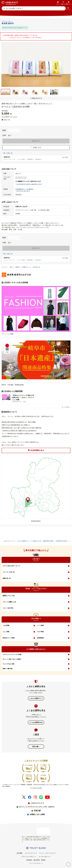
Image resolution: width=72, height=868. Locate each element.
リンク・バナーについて (47, 853)
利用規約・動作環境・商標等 (36, 860)
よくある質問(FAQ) (36, 722)
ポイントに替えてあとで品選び (12, 659)
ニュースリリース (31, 853)
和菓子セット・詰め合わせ (31, 267)
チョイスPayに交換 (8, 664)
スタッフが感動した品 (9, 602)
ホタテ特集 (40, 632)
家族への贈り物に (8, 669)
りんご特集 (6, 632)
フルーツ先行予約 (8, 608)
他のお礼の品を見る (23, 191)
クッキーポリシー (45, 857)
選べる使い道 (8, 153)
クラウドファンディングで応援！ (13, 654)
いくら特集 (40, 625)
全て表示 (65, 157)
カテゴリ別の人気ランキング (11, 566)
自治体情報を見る (36, 450)
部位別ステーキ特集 (9, 638)
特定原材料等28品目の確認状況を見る (29, 184)
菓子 (11, 267)
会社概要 (20, 853)
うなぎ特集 (6, 625)
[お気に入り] (68, 864)
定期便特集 (40, 638)
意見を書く (36, 746)
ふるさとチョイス (37, 803)
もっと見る (65, 407)
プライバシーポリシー (29, 857)
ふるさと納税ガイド (36, 698)
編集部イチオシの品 (9, 596)
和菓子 (18, 267)
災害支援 (37, 811)
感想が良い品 (7, 578)
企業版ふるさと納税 (37, 814)
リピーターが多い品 (9, 572)
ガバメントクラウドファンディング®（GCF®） (37, 807)
